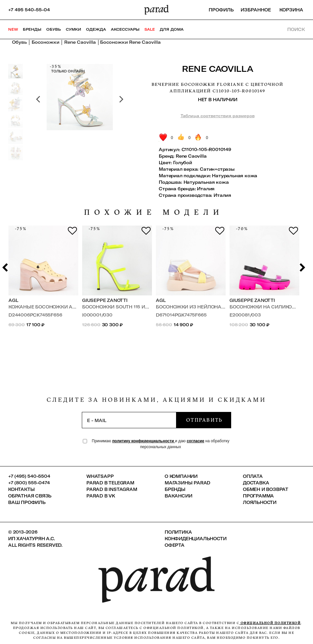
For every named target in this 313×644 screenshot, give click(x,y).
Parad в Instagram (112, 489)
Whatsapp (100, 476)
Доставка (256, 483)
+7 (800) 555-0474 (29, 483)
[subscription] (129, 420)
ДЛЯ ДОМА (172, 29)
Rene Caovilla (217, 69)
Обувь (54, 29)
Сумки (74, 29)
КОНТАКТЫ (21, 489)
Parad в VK (101, 496)
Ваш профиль (27, 502)
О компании (181, 476)
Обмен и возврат (266, 489)
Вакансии (178, 496)
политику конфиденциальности (144, 441)
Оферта (175, 545)
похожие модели (154, 212)
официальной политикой (270, 623)
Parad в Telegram (110, 483)
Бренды (32, 29)
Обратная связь (30, 496)
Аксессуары (125, 29)
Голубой (183, 163)
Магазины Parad (187, 483)
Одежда (96, 29)
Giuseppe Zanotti (105, 300)
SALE (150, 29)
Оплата (253, 476)
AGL (13, 300)
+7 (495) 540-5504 (29, 476)
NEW (13, 29)
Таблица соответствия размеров (218, 116)
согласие (196, 441)
